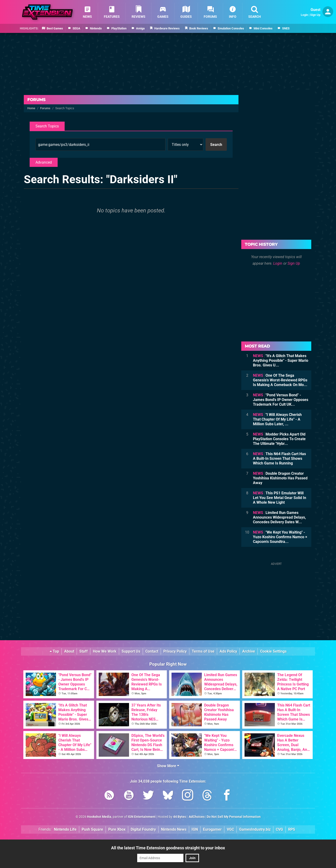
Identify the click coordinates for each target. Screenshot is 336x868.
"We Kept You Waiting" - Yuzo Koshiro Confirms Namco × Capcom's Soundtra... (280, 537)
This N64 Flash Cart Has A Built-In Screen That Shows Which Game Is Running (279, 459)
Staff (84, 651)
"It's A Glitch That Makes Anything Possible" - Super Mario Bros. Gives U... (281, 360)
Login (304, 15)
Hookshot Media (99, 817)
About (69, 651)
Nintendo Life (65, 829)
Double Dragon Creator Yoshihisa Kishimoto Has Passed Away (280, 478)
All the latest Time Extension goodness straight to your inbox (168, 848)
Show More (168, 766)
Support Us (131, 651)
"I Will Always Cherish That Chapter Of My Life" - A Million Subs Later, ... (277, 419)
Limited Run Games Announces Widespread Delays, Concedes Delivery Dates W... (279, 517)
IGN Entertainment (142, 817)
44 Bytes (180, 817)
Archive (249, 651)
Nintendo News (174, 829)
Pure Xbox (117, 829)
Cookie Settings (273, 651)
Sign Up (315, 15)
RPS (292, 829)
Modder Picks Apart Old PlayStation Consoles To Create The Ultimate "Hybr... (279, 439)
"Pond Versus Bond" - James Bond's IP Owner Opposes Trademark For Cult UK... (281, 400)
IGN (195, 829)
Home (31, 108)
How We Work (105, 651)
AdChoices (196, 817)
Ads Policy (228, 651)
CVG (279, 829)
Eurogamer (212, 829)
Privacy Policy (175, 651)
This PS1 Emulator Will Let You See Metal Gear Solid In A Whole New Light (280, 498)
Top (54, 651)
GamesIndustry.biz (255, 829)
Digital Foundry (143, 829)
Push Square (92, 829)
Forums (36, 100)
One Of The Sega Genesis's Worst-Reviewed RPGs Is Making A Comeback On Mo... (280, 380)
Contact (152, 651)
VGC (230, 829)
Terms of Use (203, 651)
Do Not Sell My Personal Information (234, 817)
